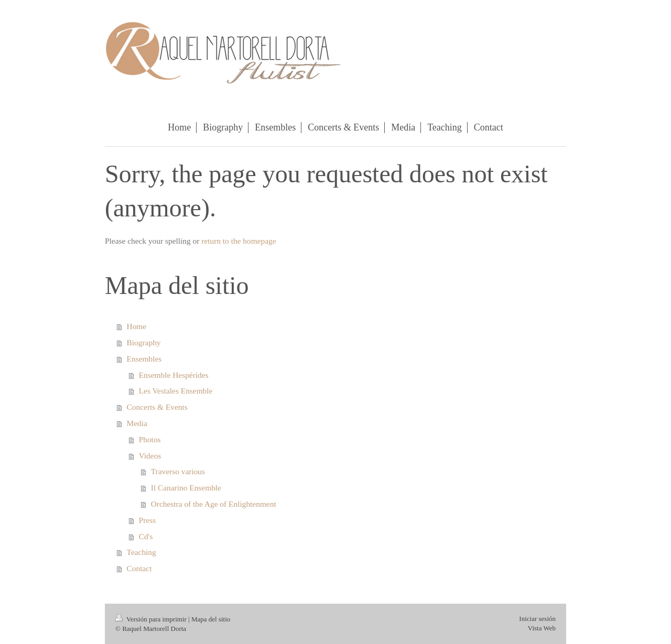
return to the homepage (239, 241)
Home (137, 326)
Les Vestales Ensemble (176, 391)
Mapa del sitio (211, 619)
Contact (139, 568)
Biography (144, 342)
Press (148, 520)
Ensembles (144, 359)
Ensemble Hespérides (174, 375)
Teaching (142, 552)
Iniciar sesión (537, 619)
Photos (150, 439)
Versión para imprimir (152, 619)
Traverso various (178, 471)
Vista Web (542, 628)
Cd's (146, 536)
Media (137, 423)
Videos (150, 456)
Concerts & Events (157, 407)
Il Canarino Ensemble (186, 488)
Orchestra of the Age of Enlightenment (214, 504)
